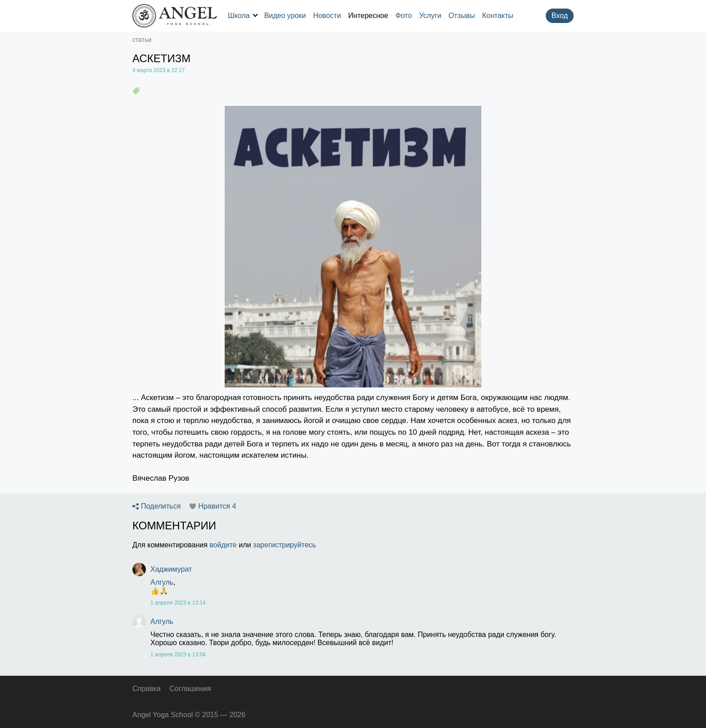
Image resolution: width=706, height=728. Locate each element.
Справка (147, 689)
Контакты (498, 16)
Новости (327, 16)
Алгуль (162, 582)
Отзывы (462, 16)
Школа (243, 16)
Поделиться (161, 506)
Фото (404, 16)
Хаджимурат (171, 569)
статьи (142, 40)
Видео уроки (285, 16)
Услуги (430, 16)
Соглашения (190, 689)
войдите (223, 545)
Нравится (217, 506)
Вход (560, 16)
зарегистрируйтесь (285, 545)
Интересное (368, 16)
